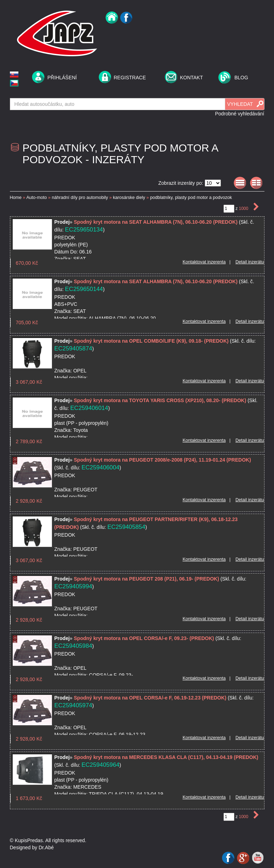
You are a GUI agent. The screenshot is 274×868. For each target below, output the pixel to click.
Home (16, 198)
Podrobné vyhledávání (240, 114)
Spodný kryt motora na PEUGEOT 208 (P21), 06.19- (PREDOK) (147, 579)
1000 (244, 209)
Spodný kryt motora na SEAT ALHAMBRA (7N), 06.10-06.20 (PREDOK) (156, 222)
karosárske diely (129, 198)
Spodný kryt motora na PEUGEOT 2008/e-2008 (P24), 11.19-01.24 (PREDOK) (162, 460)
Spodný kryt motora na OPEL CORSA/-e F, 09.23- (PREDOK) (144, 638)
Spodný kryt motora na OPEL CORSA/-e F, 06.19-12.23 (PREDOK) (150, 698)
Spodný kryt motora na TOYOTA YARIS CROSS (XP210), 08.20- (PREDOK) (160, 400)
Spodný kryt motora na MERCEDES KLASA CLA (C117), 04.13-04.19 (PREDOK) (166, 757)
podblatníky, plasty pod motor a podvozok (191, 198)
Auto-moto (36, 198)
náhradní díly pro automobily (80, 198)
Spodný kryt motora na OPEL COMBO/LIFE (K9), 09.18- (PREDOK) (151, 341)
